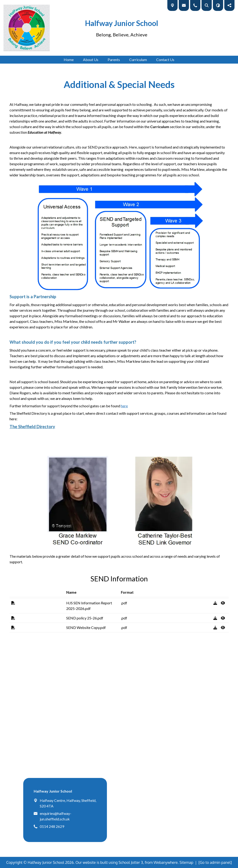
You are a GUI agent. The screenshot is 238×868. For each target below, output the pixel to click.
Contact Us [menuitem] (165, 60)
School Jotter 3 (131, 862)
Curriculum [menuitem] (138, 60)
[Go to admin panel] (215, 862)
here (124, 406)
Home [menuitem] (69, 60)
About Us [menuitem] (91, 60)
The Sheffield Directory (32, 427)
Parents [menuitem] (114, 60)
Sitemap (186, 862)
